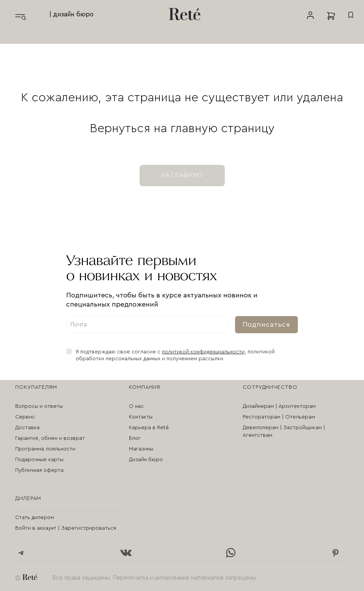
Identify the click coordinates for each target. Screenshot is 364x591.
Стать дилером (35, 518)
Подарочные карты (39, 460)
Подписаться (266, 324)
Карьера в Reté (149, 428)
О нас (136, 406)
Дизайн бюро (146, 460)
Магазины (141, 449)
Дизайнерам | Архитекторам (279, 406)
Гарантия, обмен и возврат (50, 438)
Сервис (25, 417)
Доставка (27, 428)
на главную (182, 175)
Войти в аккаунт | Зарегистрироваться (66, 528)
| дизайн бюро (72, 14)
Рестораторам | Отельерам (279, 417)
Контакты (141, 417)
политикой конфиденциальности (203, 352)
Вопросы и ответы (39, 406)
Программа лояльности (45, 449)
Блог (135, 438)
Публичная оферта (39, 470)
